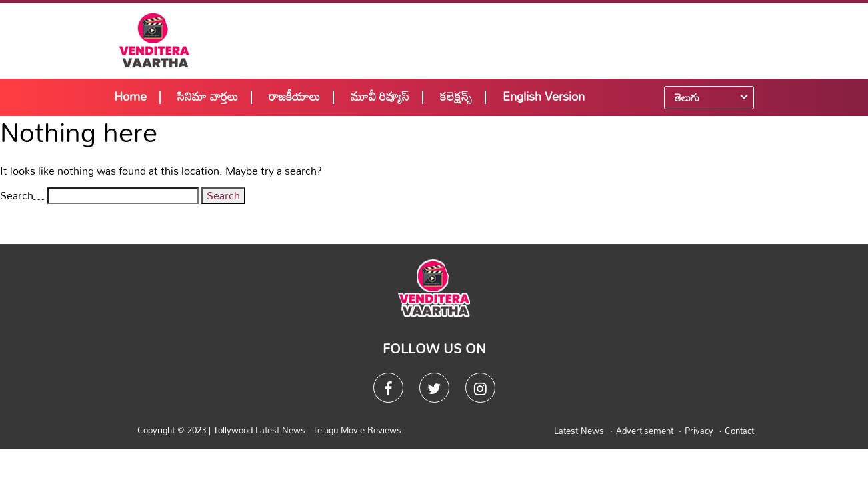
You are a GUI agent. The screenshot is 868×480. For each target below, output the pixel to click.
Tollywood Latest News (261, 430)
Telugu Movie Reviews (357, 430)
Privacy (699, 431)
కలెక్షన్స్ (456, 96)
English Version (544, 96)
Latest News (579, 431)
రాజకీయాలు (294, 96)
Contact (739, 431)
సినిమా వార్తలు (208, 96)
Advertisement (645, 431)
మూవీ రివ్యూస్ (380, 96)
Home (130, 96)
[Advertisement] (522, 40)
